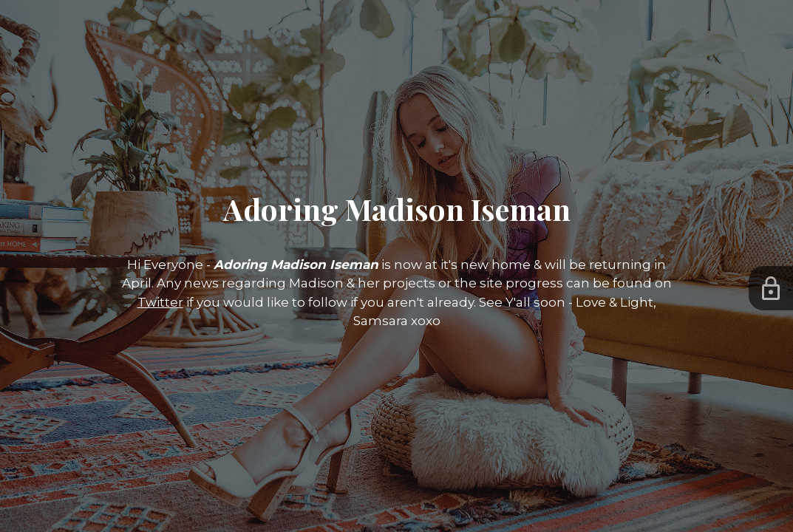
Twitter (160, 302)
